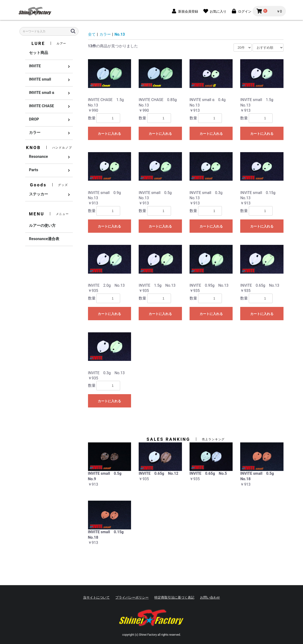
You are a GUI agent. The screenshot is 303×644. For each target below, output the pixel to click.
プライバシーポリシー (132, 597)
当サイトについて (96, 597)
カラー (35, 133)
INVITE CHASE (42, 106)
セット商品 (39, 53)
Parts (34, 170)
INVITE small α (42, 93)
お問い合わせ (210, 597)
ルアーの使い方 (42, 225)
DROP (34, 119)
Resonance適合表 (44, 239)
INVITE (35, 66)
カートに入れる (109, 134)
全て (92, 34)
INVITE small (40, 79)
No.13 (120, 34)
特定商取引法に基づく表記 (174, 597)
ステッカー (39, 194)
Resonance (39, 157)
